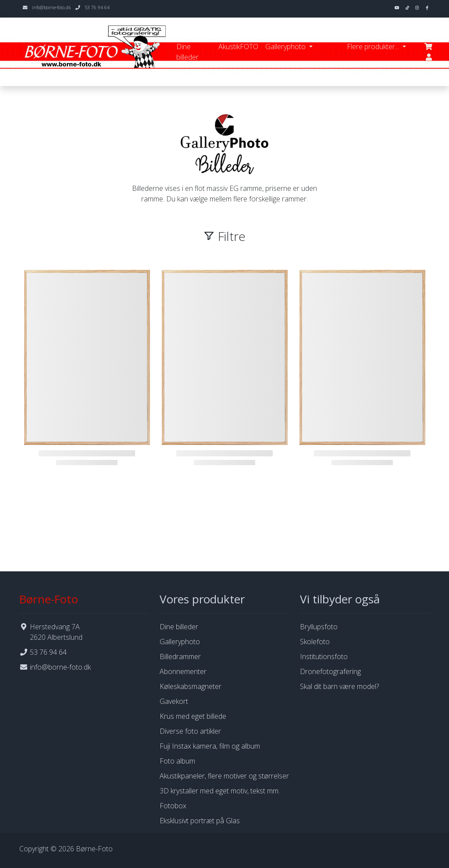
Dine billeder (187, 52)
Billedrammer (180, 656)
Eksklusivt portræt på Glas (200, 821)
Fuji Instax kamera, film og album (210, 746)
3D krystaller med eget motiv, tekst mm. (220, 791)
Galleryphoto (180, 642)
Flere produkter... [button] (374, 47)
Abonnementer (183, 671)
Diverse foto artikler (190, 731)
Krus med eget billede (193, 716)
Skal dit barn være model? (339, 686)
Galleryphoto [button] (286, 47)
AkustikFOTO (238, 47)
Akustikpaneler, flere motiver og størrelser (224, 776)
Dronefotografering (330, 671)
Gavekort (174, 701)
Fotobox (173, 806)
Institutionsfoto (324, 656)
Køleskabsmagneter (191, 686)
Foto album (177, 761)
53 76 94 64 (97, 7)
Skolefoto (315, 642)
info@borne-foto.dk (51, 7)
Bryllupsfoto (319, 627)
